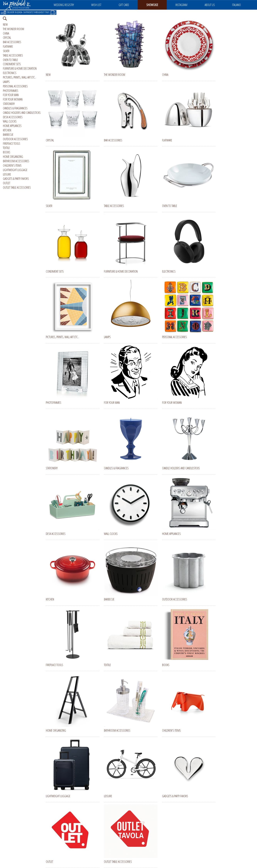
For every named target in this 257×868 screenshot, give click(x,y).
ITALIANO (236, 5)
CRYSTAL (7, 38)
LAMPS (6, 82)
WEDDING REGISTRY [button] (64, 5)
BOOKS (7, 152)
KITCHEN (7, 130)
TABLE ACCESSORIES (13, 55)
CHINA (6, 33)
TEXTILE (6, 148)
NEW (5, 24)
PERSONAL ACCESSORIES (15, 86)
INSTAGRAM (181, 5)
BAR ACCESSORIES (12, 42)
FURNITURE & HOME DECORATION (20, 68)
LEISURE (7, 174)
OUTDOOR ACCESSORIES (15, 139)
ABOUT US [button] (210, 5)
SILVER (6, 51)
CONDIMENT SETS (12, 64)
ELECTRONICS (10, 73)
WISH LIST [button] (96, 5)
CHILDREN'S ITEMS (12, 165)
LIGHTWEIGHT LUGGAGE (15, 170)
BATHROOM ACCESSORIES (16, 161)
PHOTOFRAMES (11, 91)
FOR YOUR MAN (11, 95)
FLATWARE (8, 46)
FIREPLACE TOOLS (12, 144)
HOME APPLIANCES (12, 126)
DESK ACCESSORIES (13, 117)
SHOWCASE (152, 5)
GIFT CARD (124, 5)
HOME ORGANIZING (13, 157)
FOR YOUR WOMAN (13, 99)
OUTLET (7, 183)
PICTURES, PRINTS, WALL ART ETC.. (19, 77)
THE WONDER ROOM (13, 29)
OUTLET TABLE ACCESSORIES (17, 187)
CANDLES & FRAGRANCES (15, 108)
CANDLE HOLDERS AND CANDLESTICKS (22, 113)
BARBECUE (8, 135)
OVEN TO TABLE (10, 60)
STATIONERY (9, 104)
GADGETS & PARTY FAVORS (16, 179)
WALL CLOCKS (10, 121)
